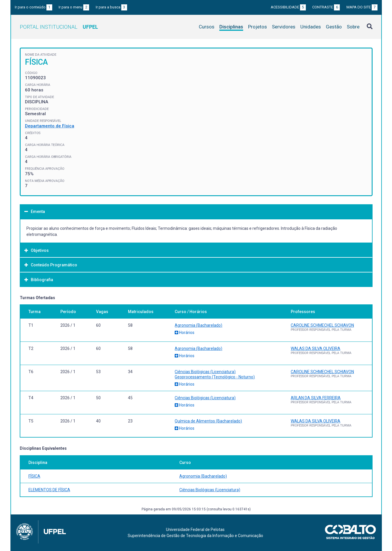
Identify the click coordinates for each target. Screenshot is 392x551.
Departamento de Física (50, 126)
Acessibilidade (288, 7)
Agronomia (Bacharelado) (198, 325)
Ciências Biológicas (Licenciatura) (205, 372)
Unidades (311, 27)
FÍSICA (34, 476)
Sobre (353, 27)
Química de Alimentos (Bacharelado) (208, 421)
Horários (185, 333)
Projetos (258, 27)
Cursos (207, 27)
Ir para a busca (111, 7)
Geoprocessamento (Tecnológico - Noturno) (215, 377)
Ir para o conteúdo (34, 7)
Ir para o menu (74, 7)
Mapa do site (362, 7)
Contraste (326, 7)
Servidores (284, 27)
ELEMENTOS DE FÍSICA (49, 490)
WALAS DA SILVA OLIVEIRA (316, 348)
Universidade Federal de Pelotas (195, 530)
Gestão (334, 27)
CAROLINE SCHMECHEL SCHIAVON (322, 325)
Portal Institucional (59, 27)
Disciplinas (231, 27)
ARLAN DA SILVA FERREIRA (316, 398)
